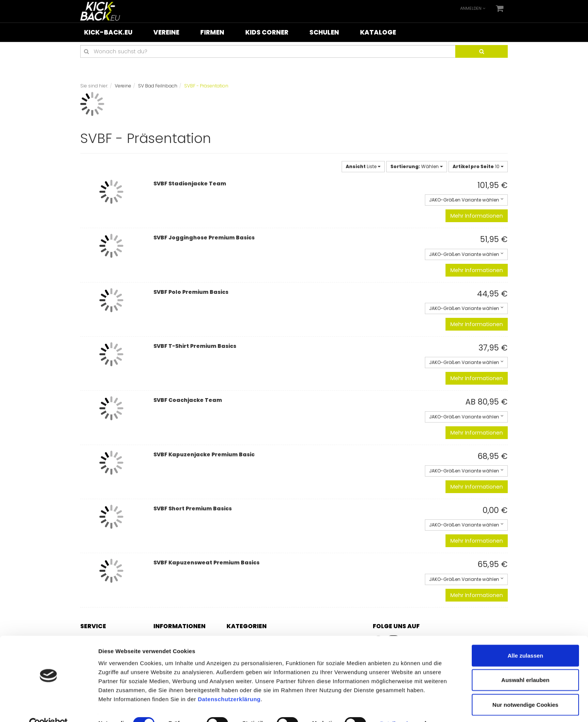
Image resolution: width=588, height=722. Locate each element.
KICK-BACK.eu (108, 32)
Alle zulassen (525, 639)
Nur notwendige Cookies (525, 688)
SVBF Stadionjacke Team (190, 184)
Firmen (212, 32)
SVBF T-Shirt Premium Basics (195, 346)
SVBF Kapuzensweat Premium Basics (206, 563)
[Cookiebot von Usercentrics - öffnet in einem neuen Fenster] (49, 707)
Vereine (166, 32)
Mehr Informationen (477, 216)
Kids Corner (267, 32)
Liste (363, 166)
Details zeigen (399, 707)
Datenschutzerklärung (229, 683)
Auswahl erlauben (525, 664)
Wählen (417, 166)
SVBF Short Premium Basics (193, 508)
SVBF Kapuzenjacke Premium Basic (204, 454)
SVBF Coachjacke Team (188, 400)
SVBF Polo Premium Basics (191, 292)
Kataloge (378, 32)
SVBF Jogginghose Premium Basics (204, 238)
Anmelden (473, 8)
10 (478, 166)
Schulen (324, 32)
